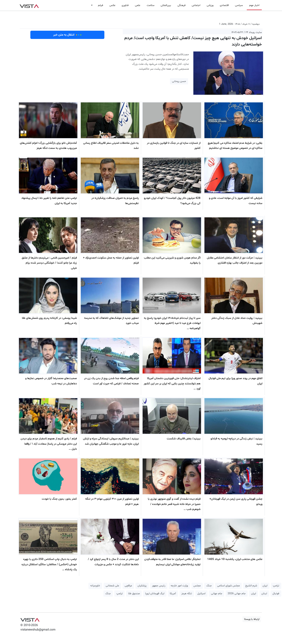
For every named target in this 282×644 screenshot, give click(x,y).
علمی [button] (138, 5)
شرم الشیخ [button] (251, 586)
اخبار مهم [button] (254, 5)
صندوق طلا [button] (134, 594)
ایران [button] (265, 586)
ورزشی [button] (210, 5)
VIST (29, 5)
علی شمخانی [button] (112, 586)
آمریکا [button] (173, 594)
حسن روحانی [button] (179, 81)
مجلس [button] (197, 586)
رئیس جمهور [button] (159, 586)
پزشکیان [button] (142, 586)
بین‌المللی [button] (166, 5)
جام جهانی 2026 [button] (237, 594)
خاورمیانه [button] (95, 586)
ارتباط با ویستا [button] (252, 619)
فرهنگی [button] (181, 5)
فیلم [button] (101, 5)
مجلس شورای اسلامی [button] (229, 586)
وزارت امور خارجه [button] (179, 586)
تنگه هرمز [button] (187, 594)
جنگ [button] (209, 586)
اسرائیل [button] (201, 594)
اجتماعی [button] (196, 5)
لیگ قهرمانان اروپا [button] (155, 594)
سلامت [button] (151, 5)
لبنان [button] (264, 594)
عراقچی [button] (128, 586)
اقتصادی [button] (224, 5)
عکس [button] (112, 5)
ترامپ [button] (276, 586)
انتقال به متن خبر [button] (67, 35)
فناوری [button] (125, 5)
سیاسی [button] (239, 5)
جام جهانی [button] (217, 594)
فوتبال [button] (276, 594)
